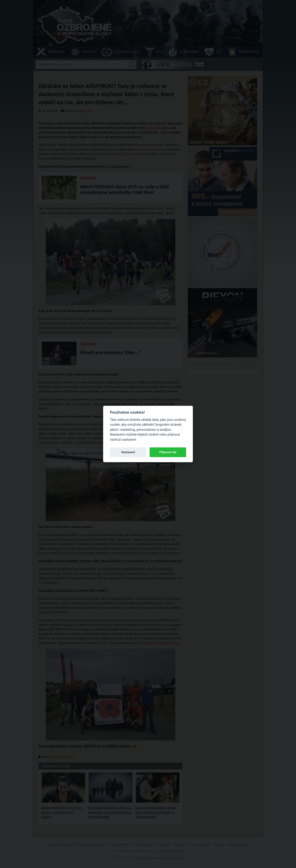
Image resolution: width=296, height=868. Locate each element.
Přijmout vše (168, 452)
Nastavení (128, 452)
